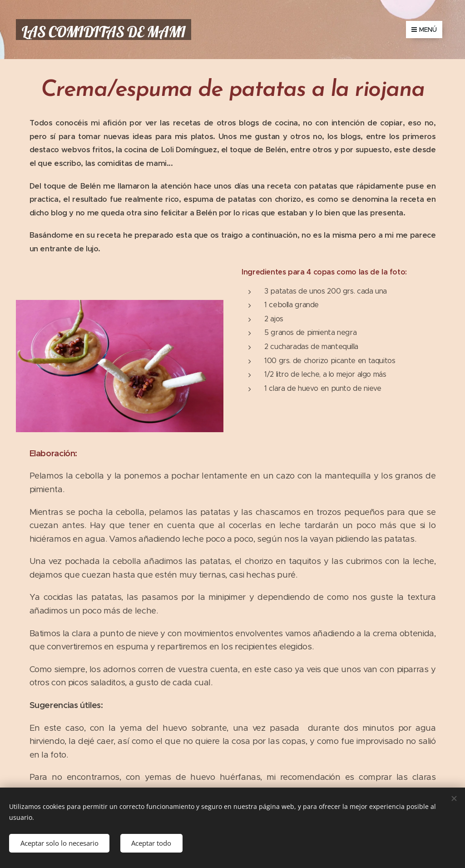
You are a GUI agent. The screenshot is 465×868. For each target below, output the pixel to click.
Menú (424, 30)
